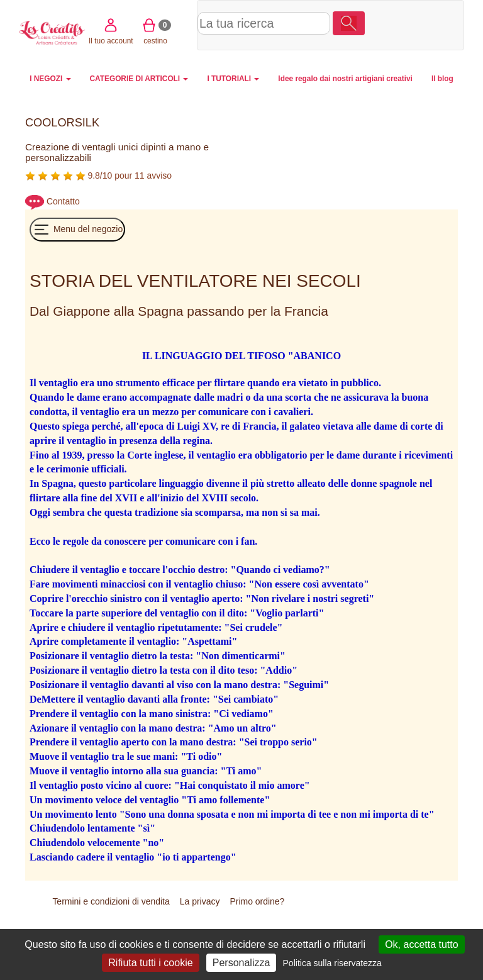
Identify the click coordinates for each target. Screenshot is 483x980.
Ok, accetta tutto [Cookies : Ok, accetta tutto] (422, 944)
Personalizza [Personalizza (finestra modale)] (241, 963)
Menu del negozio (77, 230)
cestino (429, 24)
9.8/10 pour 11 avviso (98, 175)
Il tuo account (385, 24)
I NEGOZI (50, 79)
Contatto (63, 201)
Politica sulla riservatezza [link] (332, 963)
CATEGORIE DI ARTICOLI (139, 79)
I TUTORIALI (233, 79)
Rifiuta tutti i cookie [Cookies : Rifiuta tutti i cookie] (150, 963)
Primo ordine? (257, 901)
